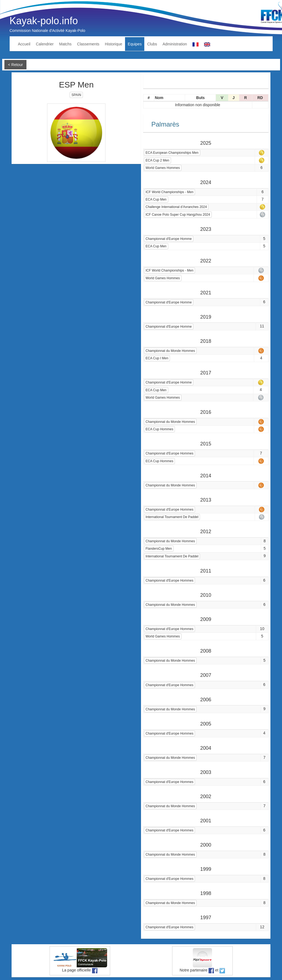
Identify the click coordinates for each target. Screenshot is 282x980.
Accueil (24, 44)
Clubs (152, 44)
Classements (88, 44)
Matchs (65, 44)
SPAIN (76, 95)
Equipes (135, 44)
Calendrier (45, 44)
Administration (175, 44)
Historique (114, 44)
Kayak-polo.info (44, 21)
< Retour (15, 65)
